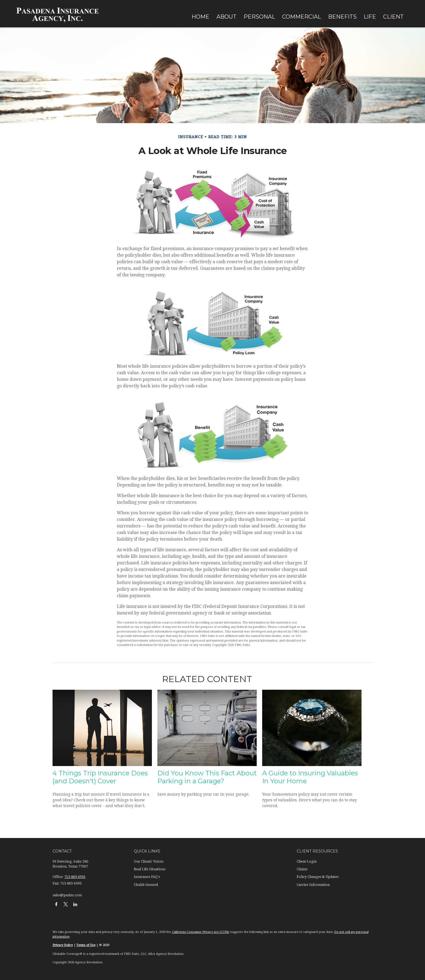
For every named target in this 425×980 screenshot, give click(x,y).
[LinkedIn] (75, 904)
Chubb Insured (146, 885)
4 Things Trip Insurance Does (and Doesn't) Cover (100, 777)
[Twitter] (66, 904)
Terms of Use (86, 945)
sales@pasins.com (67, 895)
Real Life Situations (150, 869)
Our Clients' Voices (149, 862)
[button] (200, 16)
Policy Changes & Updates (318, 877)
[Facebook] (56, 904)
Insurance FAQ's (147, 877)
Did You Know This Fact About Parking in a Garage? (207, 777)
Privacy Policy (63, 945)
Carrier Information (313, 885)
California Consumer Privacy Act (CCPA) (201, 932)
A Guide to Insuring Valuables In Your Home (310, 777)
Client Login (307, 862)
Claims (302, 869)
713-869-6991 (75, 877)
